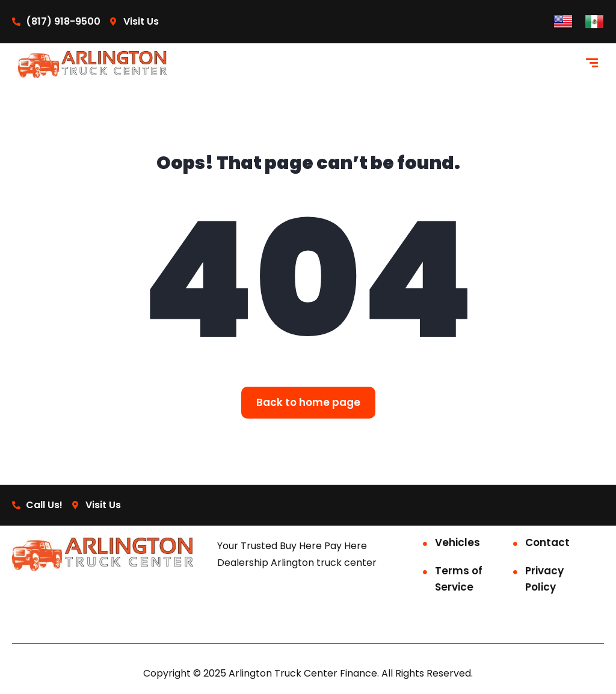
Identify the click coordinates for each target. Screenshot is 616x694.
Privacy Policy (544, 579)
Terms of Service (459, 579)
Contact (547, 542)
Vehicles (457, 542)
